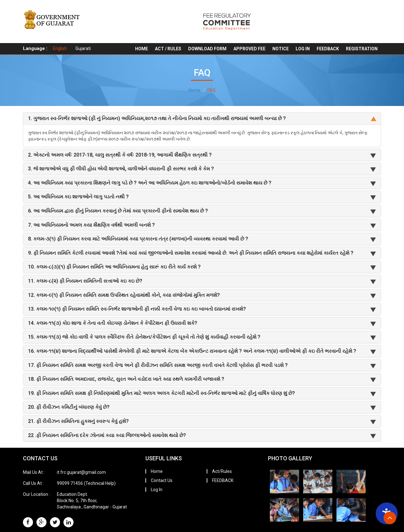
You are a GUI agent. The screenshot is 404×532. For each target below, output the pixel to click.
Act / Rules (168, 49)
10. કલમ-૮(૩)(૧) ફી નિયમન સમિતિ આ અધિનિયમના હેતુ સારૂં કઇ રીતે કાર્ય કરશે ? (114, 267)
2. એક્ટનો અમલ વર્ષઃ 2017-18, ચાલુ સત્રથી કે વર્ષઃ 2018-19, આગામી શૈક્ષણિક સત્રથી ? (120, 155)
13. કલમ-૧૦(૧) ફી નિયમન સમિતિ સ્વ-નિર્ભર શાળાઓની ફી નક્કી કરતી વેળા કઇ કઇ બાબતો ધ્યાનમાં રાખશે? (137, 309)
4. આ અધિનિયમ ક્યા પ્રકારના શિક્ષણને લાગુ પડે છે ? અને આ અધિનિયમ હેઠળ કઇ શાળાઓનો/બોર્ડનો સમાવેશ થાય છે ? (150, 183)
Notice (281, 49)
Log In (303, 49)
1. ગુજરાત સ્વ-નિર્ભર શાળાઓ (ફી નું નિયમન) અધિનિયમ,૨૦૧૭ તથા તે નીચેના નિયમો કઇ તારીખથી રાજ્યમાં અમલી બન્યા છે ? (157, 118)
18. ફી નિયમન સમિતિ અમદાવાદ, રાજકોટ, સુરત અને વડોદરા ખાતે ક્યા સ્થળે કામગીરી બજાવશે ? (126, 379)
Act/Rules (222, 471)
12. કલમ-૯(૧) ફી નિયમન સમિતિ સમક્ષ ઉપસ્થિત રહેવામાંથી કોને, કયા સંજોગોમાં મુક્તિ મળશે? (124, 295)
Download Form (207, 49)
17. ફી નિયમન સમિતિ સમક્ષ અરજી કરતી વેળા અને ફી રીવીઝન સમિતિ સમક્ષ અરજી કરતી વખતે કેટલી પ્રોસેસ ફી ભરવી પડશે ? (158, 365)
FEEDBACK (328, 49)
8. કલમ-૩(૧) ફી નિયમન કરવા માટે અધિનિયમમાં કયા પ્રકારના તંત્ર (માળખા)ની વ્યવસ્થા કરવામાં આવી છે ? (138, 239)
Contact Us (162, 480)
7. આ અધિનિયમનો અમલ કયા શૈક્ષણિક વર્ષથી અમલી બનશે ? (91, 225)
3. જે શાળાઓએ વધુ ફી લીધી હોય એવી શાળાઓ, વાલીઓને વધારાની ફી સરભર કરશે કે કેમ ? (121, 169)
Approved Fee (249, 49)
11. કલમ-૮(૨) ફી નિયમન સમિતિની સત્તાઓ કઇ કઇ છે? (85, 281)
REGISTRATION (362, 49)
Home (142, 49)
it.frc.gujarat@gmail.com (81, 472)
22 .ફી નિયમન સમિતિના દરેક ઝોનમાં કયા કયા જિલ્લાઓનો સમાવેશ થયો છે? (107, 435)
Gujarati (83, 48)
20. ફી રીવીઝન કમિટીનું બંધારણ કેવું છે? (69, 407)
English (60, 48)
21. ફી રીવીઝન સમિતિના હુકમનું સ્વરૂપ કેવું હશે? (78, 421)
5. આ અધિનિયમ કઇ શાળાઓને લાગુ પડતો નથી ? (78, 197)
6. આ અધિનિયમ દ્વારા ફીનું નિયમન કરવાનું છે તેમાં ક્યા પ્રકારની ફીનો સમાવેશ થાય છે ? (118, 211)
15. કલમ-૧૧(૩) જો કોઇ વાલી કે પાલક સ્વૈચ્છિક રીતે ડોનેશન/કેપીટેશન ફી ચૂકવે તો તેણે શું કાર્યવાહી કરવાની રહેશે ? (144, 337)
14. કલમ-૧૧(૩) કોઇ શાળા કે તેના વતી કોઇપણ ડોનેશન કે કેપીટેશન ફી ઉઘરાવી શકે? (113, 323)
